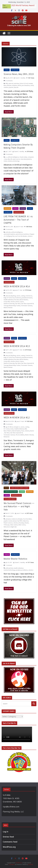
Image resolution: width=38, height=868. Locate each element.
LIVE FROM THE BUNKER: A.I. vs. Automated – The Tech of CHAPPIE (18, 220)
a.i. (6, 157)
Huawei (31, 83)
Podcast (23, 209)
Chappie (32, 234)
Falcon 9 (22, 83)
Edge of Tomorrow (9, 298)
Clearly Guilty (23, 157)
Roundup (21, 523)
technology (16, 161)
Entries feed (8, 837)
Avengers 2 (17, 427)
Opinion (15, 209)
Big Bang (13, 296)
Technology (15, 70)
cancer (18, 296)
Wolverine (7, 437)
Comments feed (10, 842)
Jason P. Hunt (19, 227)
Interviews (7, 209)
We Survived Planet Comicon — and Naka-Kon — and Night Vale (19, 506)
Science (7, 70)
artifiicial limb (9, 568)
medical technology (9, 570)
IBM (26, 429)
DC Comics (7, 429)
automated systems (9, 234)
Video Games (14, 525)
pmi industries (26, 85)
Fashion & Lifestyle (17, 519)
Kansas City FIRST (18, 521)
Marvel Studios (24, 300)
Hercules (17, 300)
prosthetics (25, 570)
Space (22, 302)
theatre (27, 523)
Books (6, 488)
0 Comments (8, 81)
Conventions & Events (11, 492)
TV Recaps (7, 525)
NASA (19, 85)
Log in (6, 832)
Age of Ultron (9, 427)
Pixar (23, 431)
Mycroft (10, 159)
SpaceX (11, 87)
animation (8, 519)
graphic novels (8, 521)
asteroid (11, 83)
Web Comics (22, 525)
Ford (26, 83)
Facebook (18, 298)
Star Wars (18, 304)
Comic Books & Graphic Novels (20, 488)
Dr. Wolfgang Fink (9, 236)
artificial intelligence (13, 157)
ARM (7, 83)
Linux (6, 159)
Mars (5, 85)
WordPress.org (9, 847)
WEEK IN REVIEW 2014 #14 (17, 286)
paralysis (18, 570)
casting (23, 296)
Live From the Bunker (21, 236)
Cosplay (22, 492)
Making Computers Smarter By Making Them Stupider (18, 146)
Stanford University (9, 304)
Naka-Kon (26, 521)
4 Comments (8, 516)
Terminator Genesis (27, 306)
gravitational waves (27, 298)
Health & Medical (9, 300)
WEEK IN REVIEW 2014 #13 (17, 346)
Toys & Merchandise (10, 499)
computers (31, 157)
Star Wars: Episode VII (27, 304)
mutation (15, 85)
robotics (6, 87)
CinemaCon (29, 296)
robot (32, 85)
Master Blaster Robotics (15, 559)
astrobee (17, 83)
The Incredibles (20, 435)
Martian (9, 85)
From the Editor (27, 519)
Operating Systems (26, 159)
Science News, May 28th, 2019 (19, 74)
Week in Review (8, 308)
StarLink (16, 87)
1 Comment (8, 565)
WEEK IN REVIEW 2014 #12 (17, 417)
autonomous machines (22, 234)
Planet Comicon (8, 523)
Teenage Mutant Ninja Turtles (12, 306)
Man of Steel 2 (8, 431)
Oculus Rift (7, 302)
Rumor (18, 302)
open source (16, 159)
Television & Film (19, 212)
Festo (12, 429)
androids (8, 232)
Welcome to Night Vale (10, 527)
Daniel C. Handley (20, 78)
